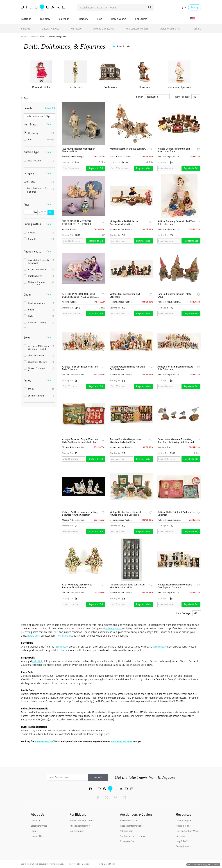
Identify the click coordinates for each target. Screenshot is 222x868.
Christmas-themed (39, 362)
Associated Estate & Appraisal (39, 261)
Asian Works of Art (171, 29)
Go (51, 212)
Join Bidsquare (77, 831)
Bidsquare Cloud (128, 841)
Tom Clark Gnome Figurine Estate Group (174, 295)
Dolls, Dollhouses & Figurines (41, 190)
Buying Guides (183, 846)
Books (39, 310)
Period (27, 380)
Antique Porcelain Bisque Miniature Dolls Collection (80, 368)
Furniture (76, 29)
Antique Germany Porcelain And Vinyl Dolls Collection (176, 223)
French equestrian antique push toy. (128, 149)
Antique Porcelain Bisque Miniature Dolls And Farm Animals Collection (80, 441)
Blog (99, 19)
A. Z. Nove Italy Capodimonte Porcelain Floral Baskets (77, 586)
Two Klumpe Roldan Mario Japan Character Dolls (79, 150)
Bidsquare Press (39, 826)
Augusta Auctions (39, 269)
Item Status (31, 124)
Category (29, 173)
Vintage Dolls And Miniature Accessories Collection (124, 223)
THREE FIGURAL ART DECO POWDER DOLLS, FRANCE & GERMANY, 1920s (77, 223)
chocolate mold (39, 355)
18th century (62, 647)
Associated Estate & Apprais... (74, 157)
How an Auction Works (187, 831)
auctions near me (44, 741)
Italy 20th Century (39, 323)
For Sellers (141, 19)
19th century (160, 647)
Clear (49, 124)
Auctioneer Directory (80, 826)
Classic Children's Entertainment (39, 370)
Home (24, 37)
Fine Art (26, 29)
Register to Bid (96, 168)
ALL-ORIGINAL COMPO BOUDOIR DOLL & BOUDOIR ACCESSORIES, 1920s (80, 295)
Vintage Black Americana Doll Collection (125, 295)
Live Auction (39, 161)
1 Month (39, 239)
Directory (83, 19)
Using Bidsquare (184, 820)
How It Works (119, 19)
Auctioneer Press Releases (134, 836)
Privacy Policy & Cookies (80, 864)
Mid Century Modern (137, 29)
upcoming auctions (122, 741)
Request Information (131, 826)
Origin (27, 294)
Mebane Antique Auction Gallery (39, 284)
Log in (183, 7)
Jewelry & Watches (104, 29)
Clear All (50, 108)
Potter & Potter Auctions (121, 157)
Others (197, 29)
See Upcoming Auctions (82, 820)
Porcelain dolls (64, 636)
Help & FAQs (182, 841)
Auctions (26, 19)
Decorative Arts (51, 29)
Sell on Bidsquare (129, 820)
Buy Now (45, 19)
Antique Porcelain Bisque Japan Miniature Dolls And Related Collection (126, 441)
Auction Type (31, 152)
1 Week (39, 233)
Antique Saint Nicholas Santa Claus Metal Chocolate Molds (128, 586)
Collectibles (39, 182)
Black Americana (39, 303)
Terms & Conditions (106, 864)
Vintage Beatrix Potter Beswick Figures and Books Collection (126, 514)
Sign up (195, 7)
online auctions (114, 628)
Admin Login (126, 831)
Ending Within (32, 224)
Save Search (123, 46)
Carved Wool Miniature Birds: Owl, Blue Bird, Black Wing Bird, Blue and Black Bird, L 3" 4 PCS (176, 441)
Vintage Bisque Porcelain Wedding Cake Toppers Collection (175, 586)
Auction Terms (183, 826)
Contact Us (36, 836)
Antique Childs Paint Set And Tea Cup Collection (176, 514)
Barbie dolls (34, 636)
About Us (36, 820)
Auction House (32, 251)
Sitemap (180, 836)
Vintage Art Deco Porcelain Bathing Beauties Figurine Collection (80, 514)
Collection (33, 37)
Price (27, 204)
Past (39, 139)
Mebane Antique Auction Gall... (169, 157)
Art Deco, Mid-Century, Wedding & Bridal (39, 348)
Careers (35, 831)
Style (27, 337)
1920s (39, 389)
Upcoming (39, 133)
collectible (38, 661)
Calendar (64, 19)
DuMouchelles (39, 276)
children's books (39, 396)
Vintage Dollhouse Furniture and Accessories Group (174, 150)
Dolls (39, 316)
